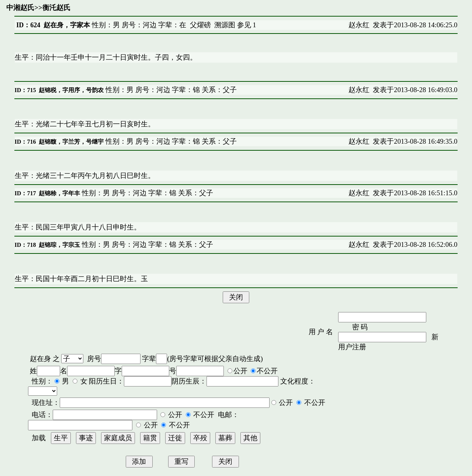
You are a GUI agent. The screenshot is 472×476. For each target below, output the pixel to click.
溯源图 (225, 25)
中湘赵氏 (20, 8)
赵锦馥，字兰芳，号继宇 (71, 142)
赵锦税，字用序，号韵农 (71, 90)
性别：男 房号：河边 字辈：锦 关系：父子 (170, 90)
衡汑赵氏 (56, 8)
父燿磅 (200, 25)
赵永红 (359, 25)
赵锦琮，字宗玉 (59, 245)
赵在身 (40, 359)
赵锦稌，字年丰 (59, 193)
